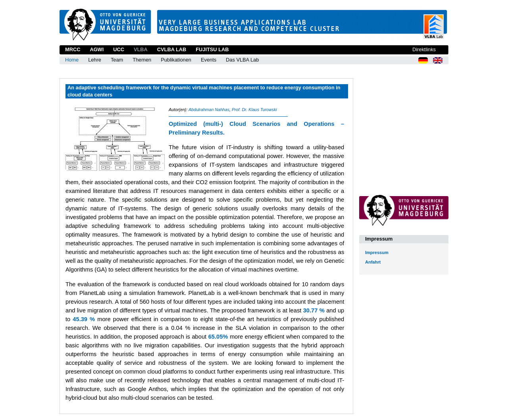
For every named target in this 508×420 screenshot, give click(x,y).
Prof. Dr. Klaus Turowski (254, 110)
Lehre (95, 60)
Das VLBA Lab (242, 60)
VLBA (141, 49)
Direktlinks (424, 49)
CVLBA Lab (172, 49)
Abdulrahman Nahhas (209, 110)
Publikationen (176, 60)
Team (117, 60)
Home (72, 60)
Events (209, 60)
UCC (119, 49)
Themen (142, 60)
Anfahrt (373, 262)
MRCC (73, 49)
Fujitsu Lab (212, 49)
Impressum (377, 252)
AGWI (97, 49)
